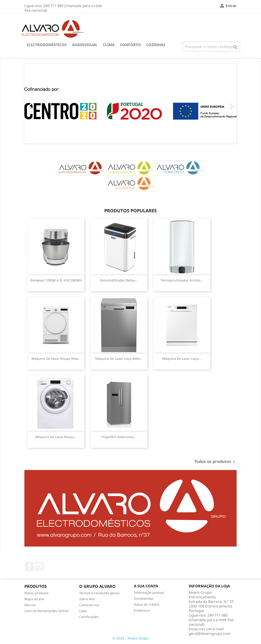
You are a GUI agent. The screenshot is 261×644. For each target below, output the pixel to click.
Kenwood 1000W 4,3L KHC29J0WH (56, 280)
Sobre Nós (87, 599)
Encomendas (144, 598)
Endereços (142, 610)
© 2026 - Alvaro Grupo (130, 638)
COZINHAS (156, 45)
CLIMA (109, 45)
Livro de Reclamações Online (46, 611)
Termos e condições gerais (99, 593)
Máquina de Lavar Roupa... (56, 437)
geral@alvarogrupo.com (210, 633)
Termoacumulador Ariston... (182, 280)
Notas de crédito (147, 604)
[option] (130, 104)
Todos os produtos (215, 462)
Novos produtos (37, 593)
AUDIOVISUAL (85, 45)
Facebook (29, 566)
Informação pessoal (149, 593)
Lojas (83, 611)
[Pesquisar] (211, 47)
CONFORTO (130, 45)
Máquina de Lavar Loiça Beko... (119, 359)
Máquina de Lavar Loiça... (182, 359)
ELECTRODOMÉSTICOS (47, 45)
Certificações (89, 617)
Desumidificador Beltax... (119, 280)
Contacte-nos (89, 605)
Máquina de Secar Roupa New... (56, 359)
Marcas (30, 605)
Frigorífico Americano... (119, 437)
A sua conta (146, 586)
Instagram (39, 566)
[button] (40, 104)
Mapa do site (34, 599)
